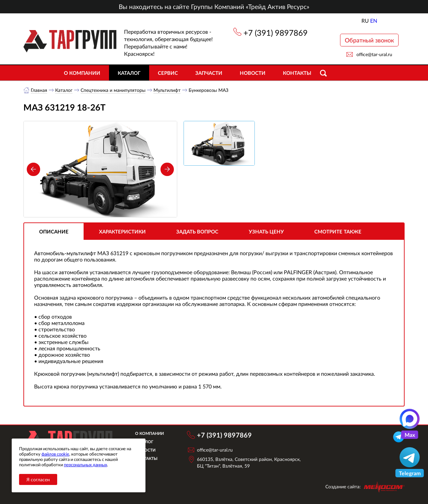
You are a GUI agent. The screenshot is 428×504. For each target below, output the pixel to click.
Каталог (129, 73)
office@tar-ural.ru (374, 54)
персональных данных (85, 465)
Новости (253, 73)
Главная (39, 90)
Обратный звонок (369, 40)
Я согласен (38, 479)
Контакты (297, 73)
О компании (82, 73)
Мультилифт (167, 90)
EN (374, 21)
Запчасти (209, 73)
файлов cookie (55, 454)
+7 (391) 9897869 (276, 33)
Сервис (168, 73)
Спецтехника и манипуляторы (113, 90)
